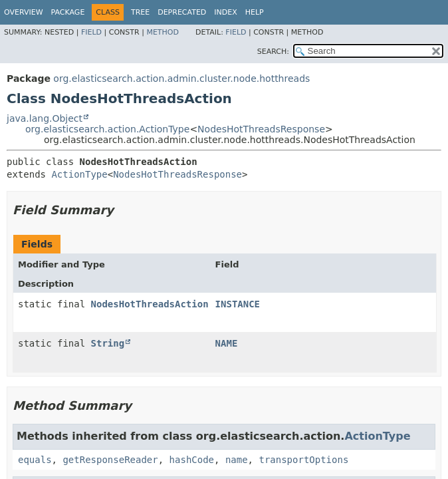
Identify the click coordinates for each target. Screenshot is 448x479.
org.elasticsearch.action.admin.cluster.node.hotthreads (181, 79)
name (237, 460)
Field (91, 32)
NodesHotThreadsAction (150, 304)
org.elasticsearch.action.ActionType (107, 129)
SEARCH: (273, 52)
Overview (24, 12)
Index (225, 12)
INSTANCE (238, 304)
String (108, 343)
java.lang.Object (45, 118)
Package (68, 12)
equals (35, 460)
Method (163, 32)
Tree (140, 12)
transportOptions (303, 460)
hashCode (192, 460)
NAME (227, 343)
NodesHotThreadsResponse (261, 129)
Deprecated (182, 12)
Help (255, 12)
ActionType (79, 174)
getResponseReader (110, 460)
